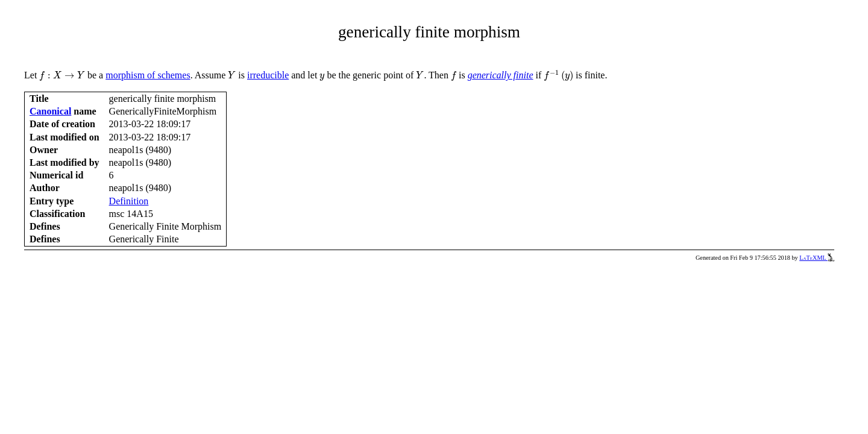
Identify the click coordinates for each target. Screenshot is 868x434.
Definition (129, 201)
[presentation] (62, 76)
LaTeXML (817, 258)
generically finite (501, 75)
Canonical (50, 111)
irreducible (268, 75)
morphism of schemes (148, 75)
